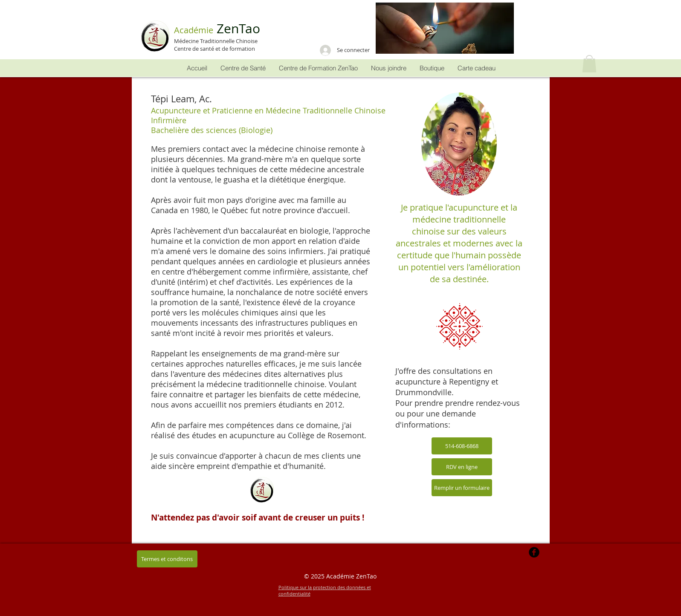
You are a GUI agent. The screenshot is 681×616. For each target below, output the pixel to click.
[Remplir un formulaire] (462, 488)
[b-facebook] (534, 552)
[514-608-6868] (462, 446)
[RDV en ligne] (462, 467)
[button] (445, 28)
